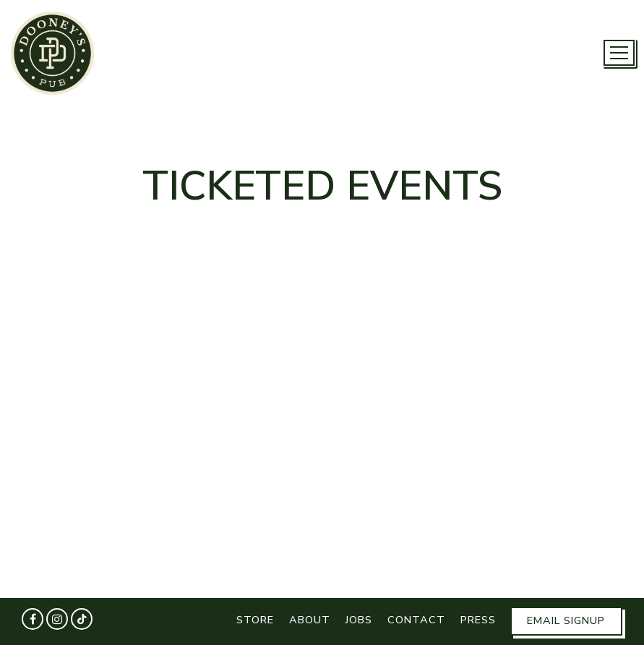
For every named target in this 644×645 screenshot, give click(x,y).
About (310, 620)
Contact (416, 620)
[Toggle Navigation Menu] (619, 53)
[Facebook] (33, 619)
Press (478, 620)
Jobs (359, 620)
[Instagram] (57, 619)
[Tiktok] (82, 619)
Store (255, 620)
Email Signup (566, 620)
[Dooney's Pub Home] (52, 52)
